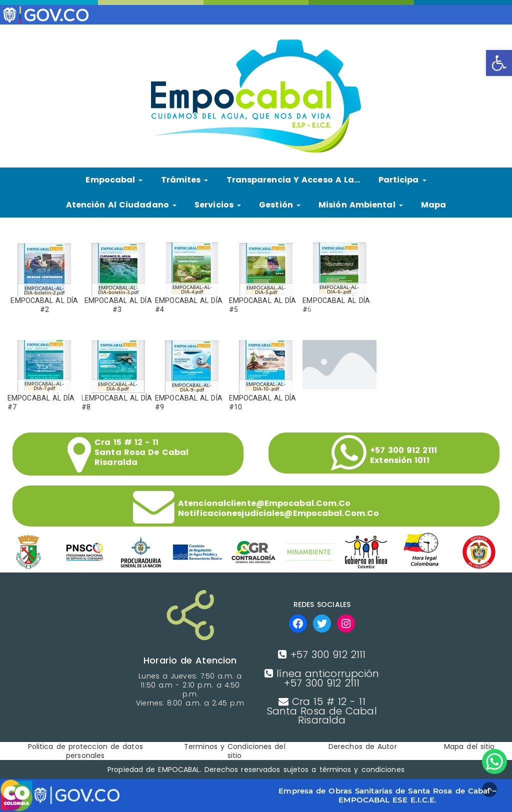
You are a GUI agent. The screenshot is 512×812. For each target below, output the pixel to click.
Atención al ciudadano (121, 205)
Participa (402, 180)
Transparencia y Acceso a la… (293, 180)
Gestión (280, 205)
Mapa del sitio (469, 746)
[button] (499, 63)
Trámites (185, 180)
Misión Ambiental (361, 205)
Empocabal (114, 180)
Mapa (433, 205)
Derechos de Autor (363, 746)
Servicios (218, 205)
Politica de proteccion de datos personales (85, 751)
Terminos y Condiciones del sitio (235, 751)
